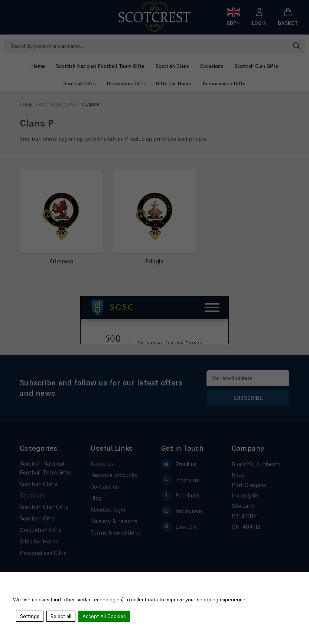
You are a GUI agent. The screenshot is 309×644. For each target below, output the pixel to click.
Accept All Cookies (104, 616)
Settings (30, 616)
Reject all (61, 616)
